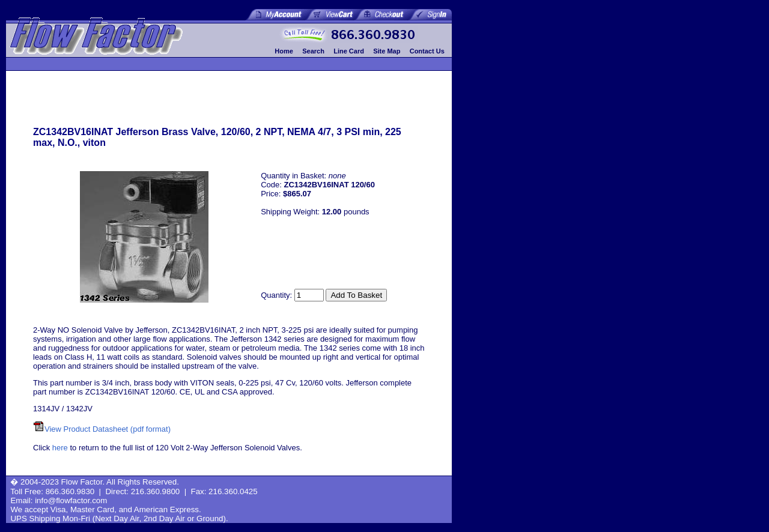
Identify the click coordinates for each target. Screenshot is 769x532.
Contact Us (427, 51)
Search (313, 51)
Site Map (387, 51)
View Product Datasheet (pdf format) (108, 429)
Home (284, 51)
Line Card (349, 51)
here (60, 448)
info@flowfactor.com (71, 500)
